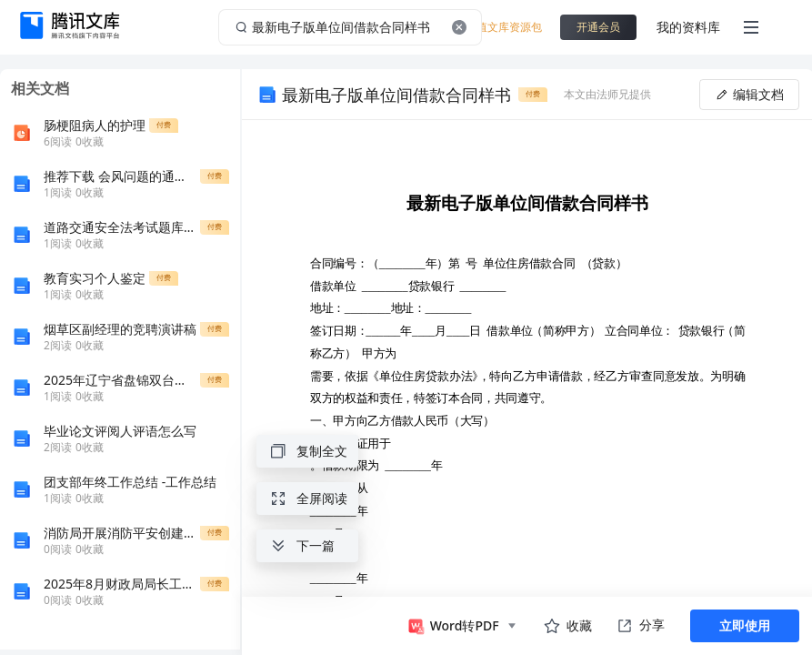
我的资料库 (688, 27)
